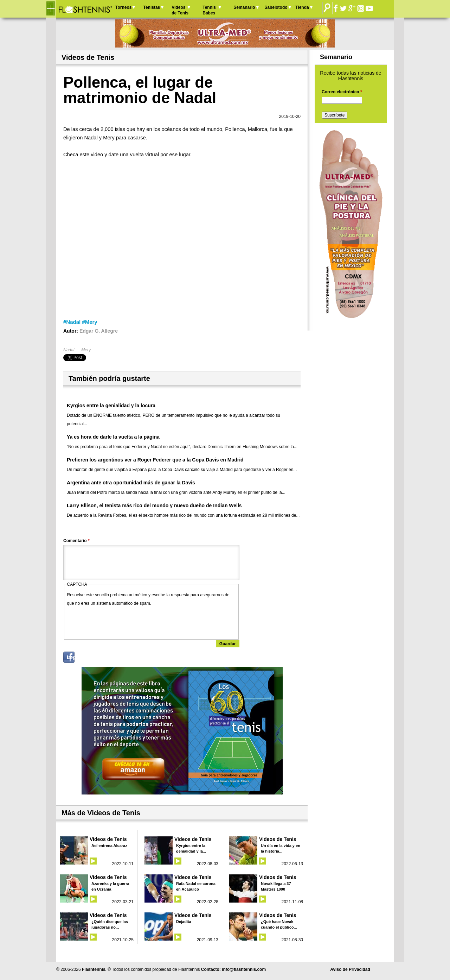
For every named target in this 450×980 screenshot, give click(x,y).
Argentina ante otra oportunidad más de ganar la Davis (131, 483)
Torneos (123, 7)
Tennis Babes (209, 10)
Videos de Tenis (180, 10)
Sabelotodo (276, 7)
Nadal (69, 350)
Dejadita (184, 922)
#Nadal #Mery (80, 322)
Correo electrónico (342, 92)
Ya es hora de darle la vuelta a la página (113, 437)
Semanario (244, 7)
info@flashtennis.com (244, 969)
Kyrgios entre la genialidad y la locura (111, 406)
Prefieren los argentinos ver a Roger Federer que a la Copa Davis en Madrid (155, 460)
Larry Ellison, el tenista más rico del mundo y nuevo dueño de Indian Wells (154, 505)
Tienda (302, 7)
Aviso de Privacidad (350, 969)
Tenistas (152, 7)
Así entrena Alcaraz (109, 846)
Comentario (76, 541)
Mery (86, 350)
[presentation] (121, 621)
